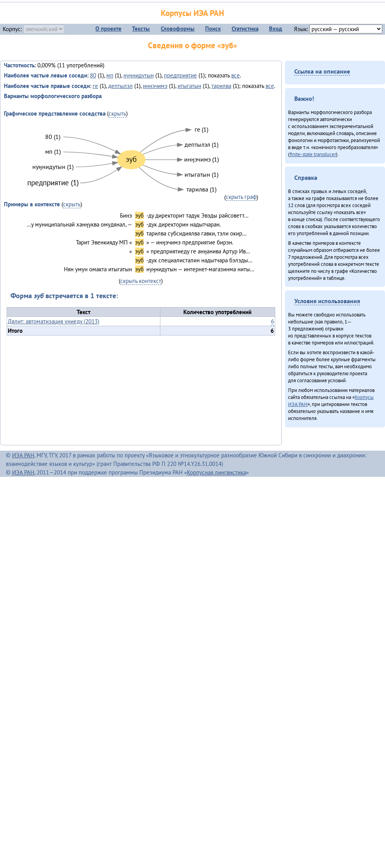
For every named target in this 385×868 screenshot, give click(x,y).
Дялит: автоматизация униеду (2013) (54, 321)
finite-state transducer (313, 154)
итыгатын (189, 86)
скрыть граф (241, 197)
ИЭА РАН (23, 455)
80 (93, 75)
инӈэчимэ (155, 86)
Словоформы (178, 29)
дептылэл (120, 86)
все (236, 75)
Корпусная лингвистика (216, 472)
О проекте (108, 29)
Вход (276, 29)
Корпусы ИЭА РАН (192, 13)
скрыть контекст (141, 281)
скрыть (117, 113)
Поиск (213, 29)
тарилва (221, 86)
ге (95, 86)
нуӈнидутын (139, 75)
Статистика (245, 29)
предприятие (180, 75)
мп (110, 75)
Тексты (141, 29)
